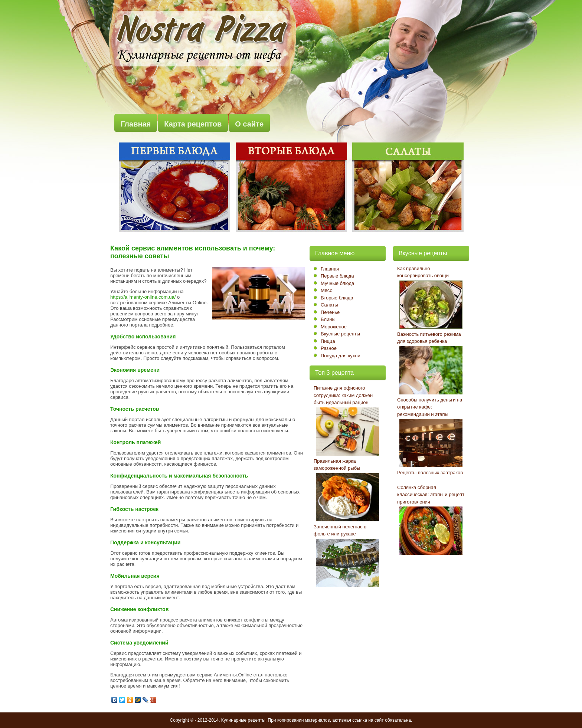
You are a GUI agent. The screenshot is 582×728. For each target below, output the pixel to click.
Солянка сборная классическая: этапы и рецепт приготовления (431, 495)
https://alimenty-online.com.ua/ (143, 297)
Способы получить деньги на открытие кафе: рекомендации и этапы (430, 407)
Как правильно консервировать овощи (423, 272)
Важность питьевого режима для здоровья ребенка (429, 338)
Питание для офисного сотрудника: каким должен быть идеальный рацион (343, 395)
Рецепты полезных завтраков (430, 473)
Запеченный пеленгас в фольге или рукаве (340, 530)
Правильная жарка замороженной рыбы (337, 465)
